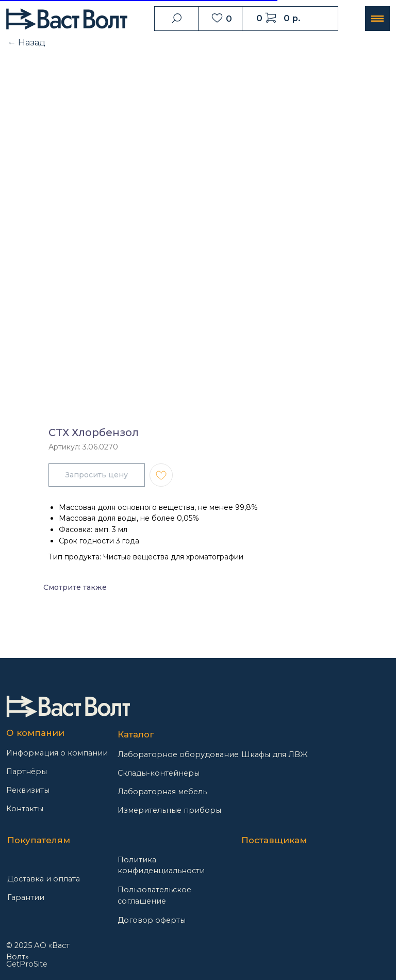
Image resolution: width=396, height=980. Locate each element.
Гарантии (26, 897)
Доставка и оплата (44, 879)
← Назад (26, 42)
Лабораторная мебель (162, 792)
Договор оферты (152, 920)
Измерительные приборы (169, 810)
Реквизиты (28, 790)
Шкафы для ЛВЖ (275, 754)
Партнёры (27, 772)
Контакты (25, 809)
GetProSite (27, 964)
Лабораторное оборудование (178, 754)
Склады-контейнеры (159, 773)
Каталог (136, 734)
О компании (35, 733)
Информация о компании (57, 753)
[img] (68, 706)
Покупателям (39, 840)
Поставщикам (274, 840)
